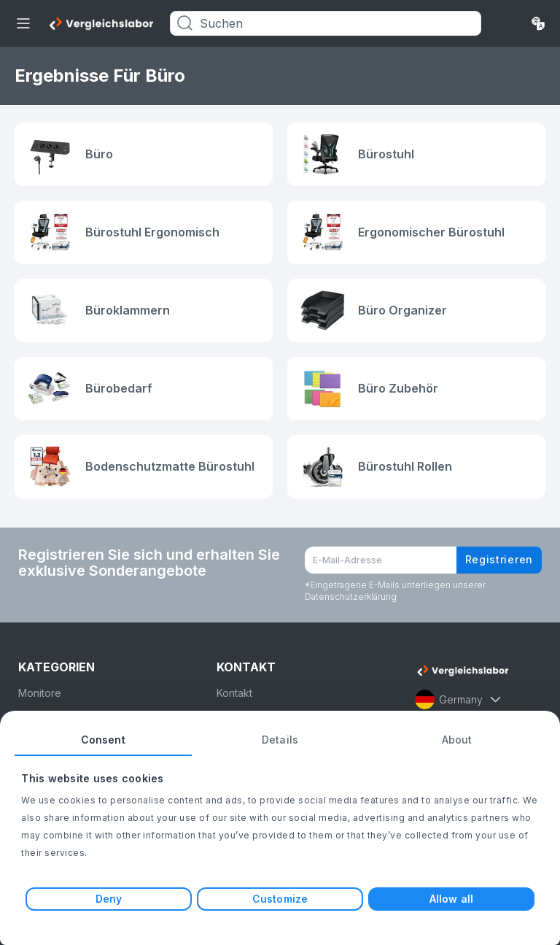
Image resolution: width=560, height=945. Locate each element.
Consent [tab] (103, 740)
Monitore (40, 693)
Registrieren (499, 559)
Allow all (451, 899)
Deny (109, 899)
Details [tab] (280, 740)
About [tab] (457, 740)
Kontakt (234, 693)
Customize (280, 899)
